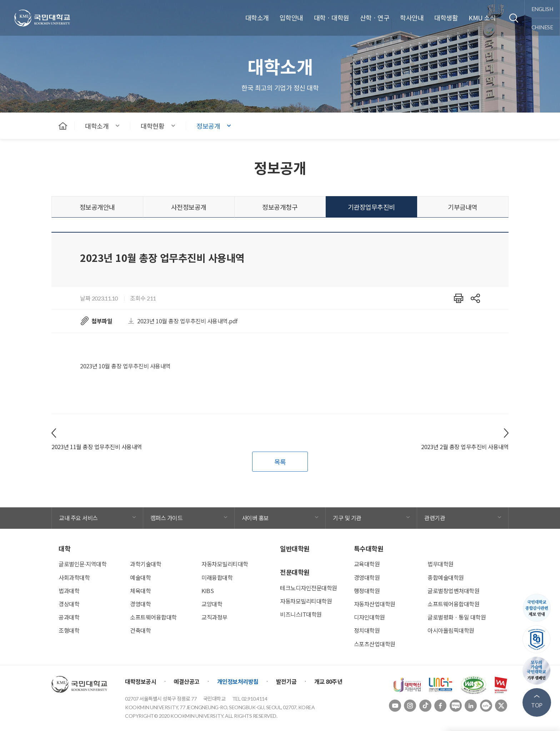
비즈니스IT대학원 (301, 614)
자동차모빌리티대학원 (306, 601)
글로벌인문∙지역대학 (82, 564)
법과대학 (69, 591)
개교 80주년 (328, 681)
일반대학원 (295, 548)
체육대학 (140, 591)
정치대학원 (367, 630)
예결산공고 (187, 681)
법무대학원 (441, 564)
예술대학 (140, 577)
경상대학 (69, 604)
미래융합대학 (217, 577)
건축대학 (140, 630)
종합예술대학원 (446, 577)
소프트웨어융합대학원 (453, 604)
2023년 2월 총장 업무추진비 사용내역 (465, 447)
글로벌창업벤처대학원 (453, 591)
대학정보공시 (141, 681)
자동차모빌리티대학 (225, 564)
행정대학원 (367, 591)
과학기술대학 (146, 564)
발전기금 (286, 681)
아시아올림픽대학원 (451, 630)
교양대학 (212, 604)
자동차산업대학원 (375, 604)
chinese (542, 27)
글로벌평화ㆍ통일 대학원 (457, 617)
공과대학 (69, 617)
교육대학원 (367, 564)
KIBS (207, 591)
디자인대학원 (369, 617)
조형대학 (69, 630)
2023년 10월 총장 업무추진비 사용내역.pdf (187, 321)
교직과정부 (214, 617)
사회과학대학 (74, 577)
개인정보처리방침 (238, 681)
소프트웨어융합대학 (153, 617)
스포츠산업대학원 (375, 644)
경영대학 (140, 604)
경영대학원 (367, 577)
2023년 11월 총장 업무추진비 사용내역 (97, 447)
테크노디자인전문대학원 (309, 588)
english (542, 9)
